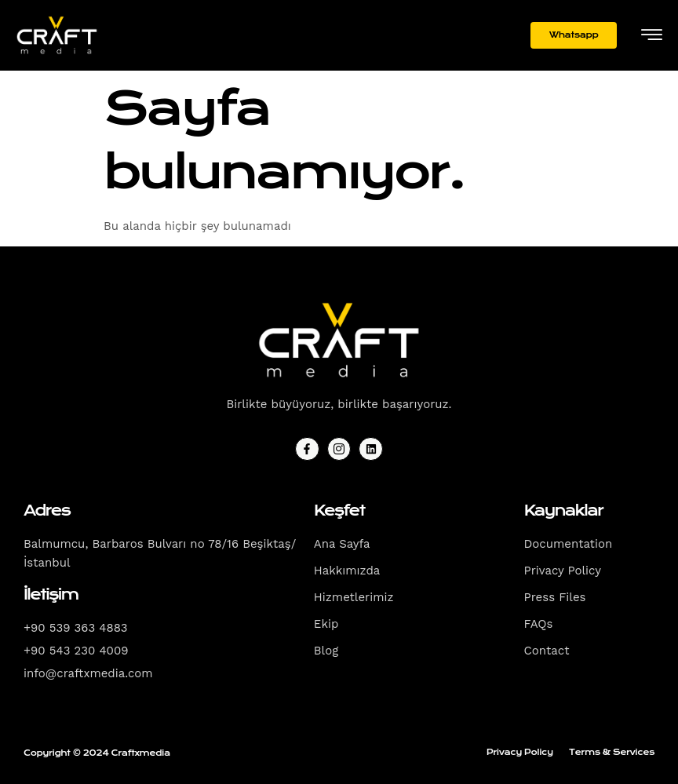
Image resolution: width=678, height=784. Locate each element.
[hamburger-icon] (652, 36)
